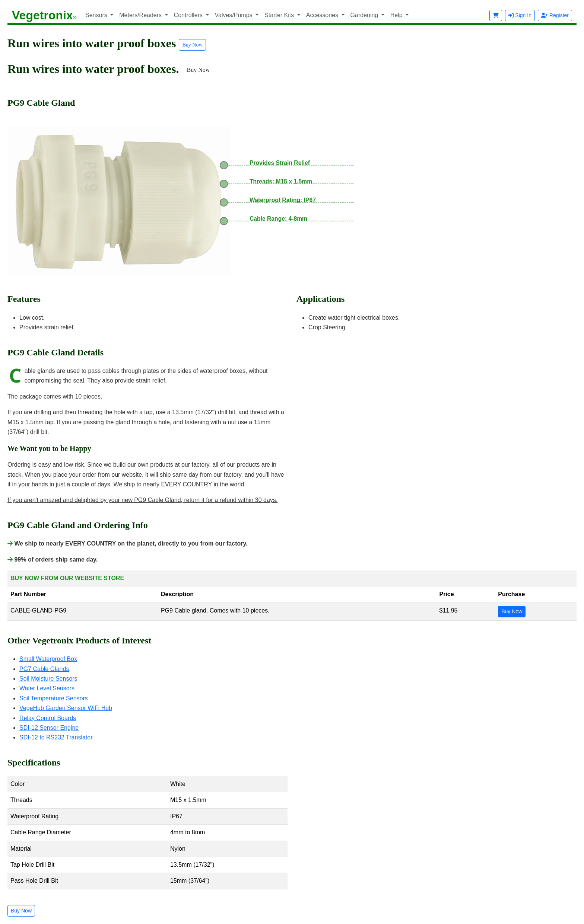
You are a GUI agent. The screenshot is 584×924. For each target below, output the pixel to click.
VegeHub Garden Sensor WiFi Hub (66, 708)
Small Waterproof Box (48, 659)
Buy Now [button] (192, 45)
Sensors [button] (97, 15)
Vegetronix (44, 15)
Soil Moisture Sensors (48, 679)
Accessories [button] (323, 15)
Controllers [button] (189, 15)
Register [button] (555, 15)
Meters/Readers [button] (141, 15)
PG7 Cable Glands (44, 669)
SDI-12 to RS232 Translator (56, 737)
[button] (496, 15)
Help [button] (397, 15)
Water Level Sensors (47, 688)
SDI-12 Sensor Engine (49, 728)
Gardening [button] (365, 15)
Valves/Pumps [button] (235, 15)
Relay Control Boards (48, 718)
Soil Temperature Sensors (54, 698)
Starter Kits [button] (280, 15)
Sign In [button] (520, 15)
